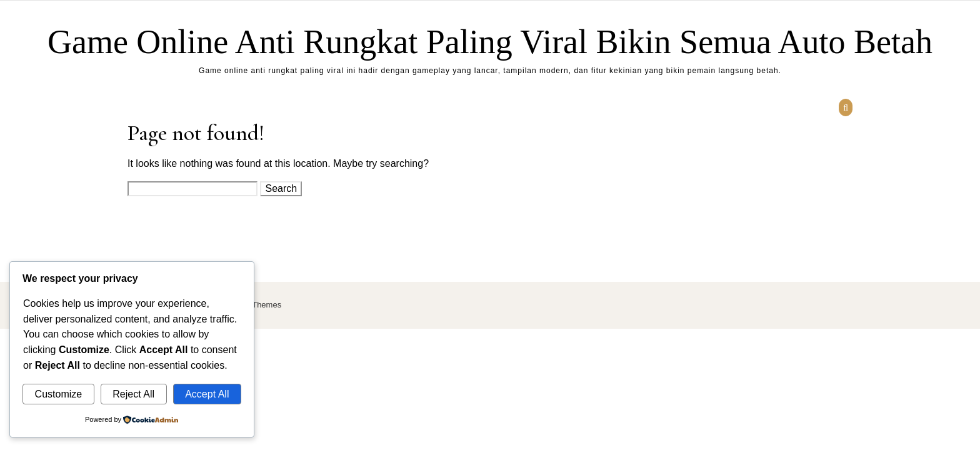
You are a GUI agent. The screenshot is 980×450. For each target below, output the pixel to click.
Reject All (133, 394)
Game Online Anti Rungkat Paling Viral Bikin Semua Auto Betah (490, 42)
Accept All (207, 394)
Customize (59, 394)
